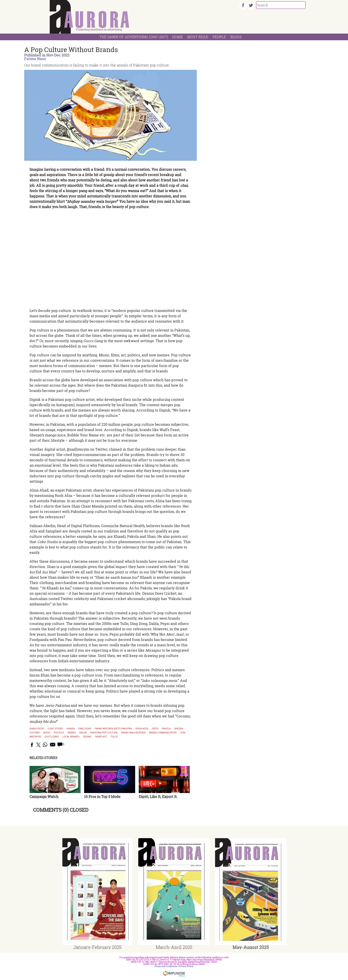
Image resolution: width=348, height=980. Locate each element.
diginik (87, 737)
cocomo (35, 733)
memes (72, 733)
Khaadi (71, 729)
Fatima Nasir (35, 59)
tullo (114, 737)
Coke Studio (55, 729)
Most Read (198, 37)
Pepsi (155, 729)
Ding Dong (85, 729)
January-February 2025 (97, 947)
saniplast (101, 737)
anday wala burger (133, 733)
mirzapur (35, 737)
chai (183, 733)
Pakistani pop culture (104, 733)
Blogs (236, 37)
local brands (71, 737)
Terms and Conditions (166, 966)
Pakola (166, 729)
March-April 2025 (174, 947)
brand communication (163, 733)
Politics (59, 733)
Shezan (179, 729)
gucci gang (52, 737)
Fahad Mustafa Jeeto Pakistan (113, 729)
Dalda (83, 733)
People (219, 37)
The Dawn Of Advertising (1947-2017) (134, 37)
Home (178, 37)
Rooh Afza (142, 729)
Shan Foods (37, 729)
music (47, 733)
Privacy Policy (186, 966)
